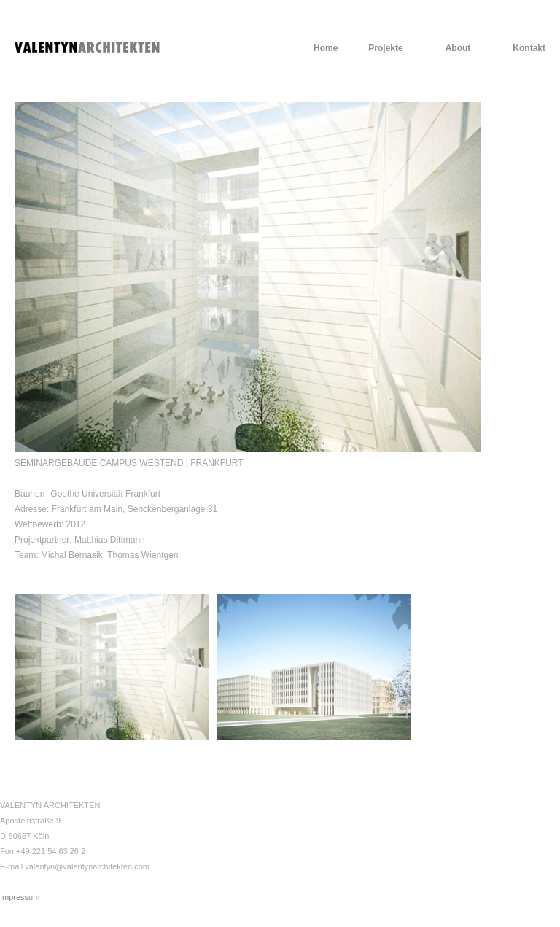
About (458, 48)
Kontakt (529, 48)
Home (326, 48)
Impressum (20, 897)
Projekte (385, 48)
